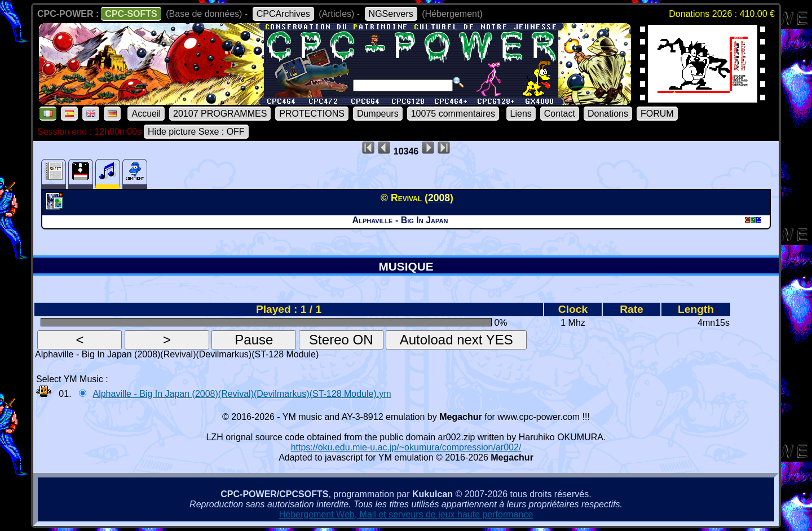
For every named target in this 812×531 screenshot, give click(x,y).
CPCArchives (283, 14)
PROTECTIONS (312, 114)
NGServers (391, 14)
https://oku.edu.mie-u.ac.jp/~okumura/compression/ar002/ (406, 447)
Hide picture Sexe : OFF (196, 132)
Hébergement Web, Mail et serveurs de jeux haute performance (406, 514)
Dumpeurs (378, 114)
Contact (560, 114)
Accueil (146, 114)
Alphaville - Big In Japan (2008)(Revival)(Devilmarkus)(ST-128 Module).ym (242, 394)
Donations (608, 114)
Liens (521, 114)
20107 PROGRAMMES (220, 114)
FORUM (657, 114)
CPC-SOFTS (131, 14)
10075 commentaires (453, 114)
